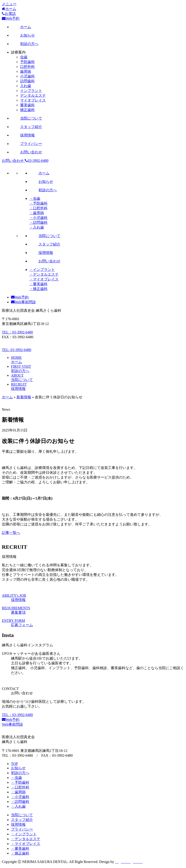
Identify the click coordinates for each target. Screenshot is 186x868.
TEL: (16, 350)
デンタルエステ (33, 95)
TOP (14, 764)
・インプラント (42, 270)
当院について (22, 815)
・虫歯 (35, 198)
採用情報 (18, 824)
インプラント (31, 91)
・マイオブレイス (44, 279)
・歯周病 (37, 213)
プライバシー (22, 829)
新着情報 (24, 397)
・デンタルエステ (44, 274)
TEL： (17, 332)
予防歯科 (27, 62)
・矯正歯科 (38, 289)
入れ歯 (26, 86)
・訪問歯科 (38, 222)
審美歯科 (27, 105)
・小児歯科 (38, 218)
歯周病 (26, 71)
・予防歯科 (38, 203)
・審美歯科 (38, 284)
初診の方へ (20, 773)
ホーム (7, 397)
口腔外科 (27, 67)
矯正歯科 (27, 110)
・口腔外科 (38, 208)
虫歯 (24, 57)
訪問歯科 (27, 81)
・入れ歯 (37, 227)
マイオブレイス (33, 100)
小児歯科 (27, 76)
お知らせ (18, 768)
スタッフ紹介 (22, 820)
